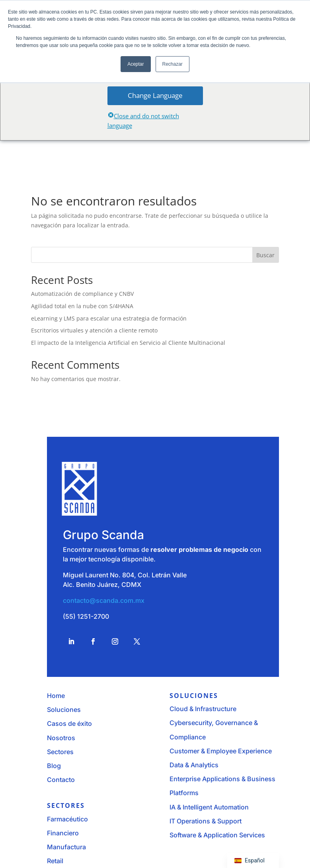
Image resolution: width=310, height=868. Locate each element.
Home (56, 696)
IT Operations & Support (206, 821)
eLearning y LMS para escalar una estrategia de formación (109, 318)
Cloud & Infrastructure (203, 709)
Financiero (63, 833)
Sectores (60, 752)
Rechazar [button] (173, 64)
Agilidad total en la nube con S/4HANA (82, 306)
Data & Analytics (194, 765)
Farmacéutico (67, 819)
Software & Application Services (217, 835)
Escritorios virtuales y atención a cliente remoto (94, 330)
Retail (55, 861)
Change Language (155, 95)
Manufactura (66, 847)
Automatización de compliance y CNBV (82, 294)
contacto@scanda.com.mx (104, 600)
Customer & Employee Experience (221, 751)
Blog (54, 766)
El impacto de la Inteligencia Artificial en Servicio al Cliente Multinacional (128, 343)
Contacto (61, 780)
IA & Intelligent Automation (209, 807)
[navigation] (253, 861)
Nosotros (61, 738)
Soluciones (64, 710)
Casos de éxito (69, 723)
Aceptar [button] (136, 64)
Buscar (265, 255)
